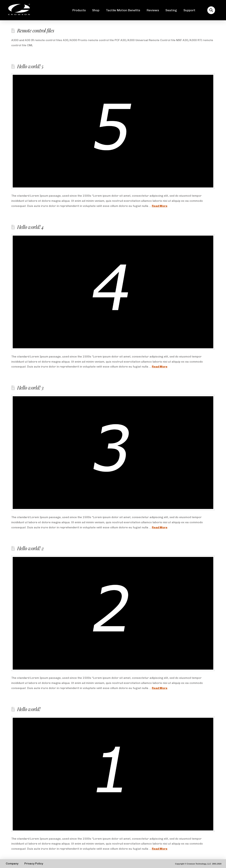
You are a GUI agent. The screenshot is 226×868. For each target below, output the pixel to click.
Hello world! (29, 709)
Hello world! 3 (30, 388)
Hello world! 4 (30, 227)
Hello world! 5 (30, 66)
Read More (160, 206)
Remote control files (36, 31)
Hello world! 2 (30, 548)
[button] (211, 10)
